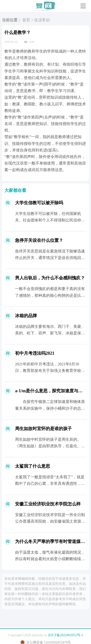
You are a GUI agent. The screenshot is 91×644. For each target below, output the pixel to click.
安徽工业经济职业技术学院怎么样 (48, 504)
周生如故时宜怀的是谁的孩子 (43, 429)
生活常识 (42, 20)
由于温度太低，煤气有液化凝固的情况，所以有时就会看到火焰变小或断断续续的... (50, 559)
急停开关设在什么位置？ (39, 240)
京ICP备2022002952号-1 (65, 635)
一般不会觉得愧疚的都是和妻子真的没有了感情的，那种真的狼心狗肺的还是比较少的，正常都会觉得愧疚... (50, 295)
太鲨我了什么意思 (33, 466)
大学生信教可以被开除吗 (39, 203)
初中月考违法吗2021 (35, 353)
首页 (26, 20)
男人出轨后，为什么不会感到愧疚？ (50, 278)
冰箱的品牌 (26, 316)
